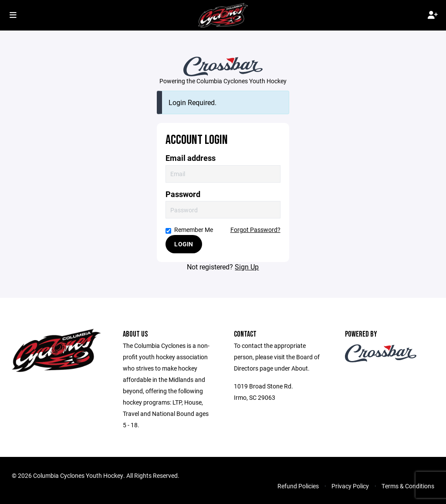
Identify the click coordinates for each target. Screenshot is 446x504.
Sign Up (247, 267)
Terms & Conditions (408, 486)
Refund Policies (298, 486)
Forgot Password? (255, 230)
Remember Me (189, 230)
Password (183, 194)
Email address (191, 158)
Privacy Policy (350, 486)
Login (184, 244)
